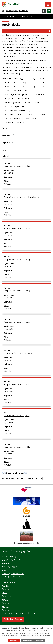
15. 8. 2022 (8, 423)
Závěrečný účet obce (14, 122)
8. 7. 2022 (8, 454)
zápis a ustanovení (13, 118)
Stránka (10, 473)
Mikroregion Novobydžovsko (18, 94)
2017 (7, 83)
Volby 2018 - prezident (15, 106)
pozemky (40, 94)
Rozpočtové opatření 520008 (17, 447)
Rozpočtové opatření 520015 (17, 228)
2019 (24, 83)
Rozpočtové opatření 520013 (17, 291)
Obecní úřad (14, 17)
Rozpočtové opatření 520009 (17, 416)
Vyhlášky (29, 114)
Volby (27, 102)
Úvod (4, 17)
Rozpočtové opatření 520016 (17, 166)
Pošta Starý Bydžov (13, 619)
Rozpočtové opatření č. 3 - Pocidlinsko (21, 197)
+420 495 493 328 (10, 567)
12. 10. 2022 (9, 267)
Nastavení (40, 641)
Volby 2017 (39, 102)
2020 (33, 83)
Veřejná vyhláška (12, 102)
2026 (42, 86)
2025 (33, 86)
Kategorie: (6, 78)
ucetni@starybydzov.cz (12, 577)
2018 (15, 83)
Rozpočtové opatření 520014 (17, 260)
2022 (7, 86)
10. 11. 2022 (9, 173)
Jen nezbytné (27, 641)
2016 (42, 79)
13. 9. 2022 (8, 360)
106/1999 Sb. (20, 79)
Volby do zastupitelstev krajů (18, 110)
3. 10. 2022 (8, 329)
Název (6, 128)
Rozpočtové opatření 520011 (17, 384)
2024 (24, 86)
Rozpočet (9, 98)
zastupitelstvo (32, 118)
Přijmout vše (14, 641)
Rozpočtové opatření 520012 (17, 322)
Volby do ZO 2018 (13, 114)
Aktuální (8, 184)
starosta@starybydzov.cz (17, 11)
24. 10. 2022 (9, 204)
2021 (42, 83)
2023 (15, 86)
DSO (7, 90)
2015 (33, 79)
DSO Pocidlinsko (21, 90)
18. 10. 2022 (9, 235)
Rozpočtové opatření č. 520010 (18, 353)
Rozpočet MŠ (24, 98)
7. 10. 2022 (8, 298)
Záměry (42, 114)
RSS (37, 31)
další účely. (44, 630)
